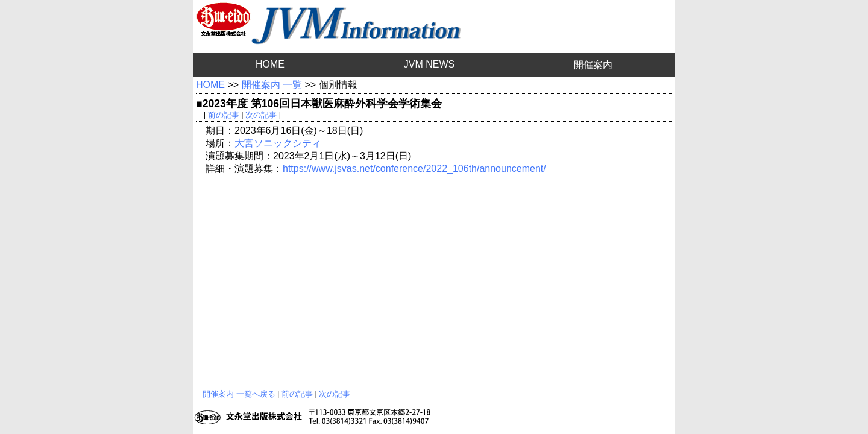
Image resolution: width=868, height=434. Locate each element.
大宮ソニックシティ (278, 143)
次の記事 (261, 115)
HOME (270, 64)
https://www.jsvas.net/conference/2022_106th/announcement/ (414, 168)
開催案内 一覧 (272, 85)
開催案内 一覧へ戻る (239, 394)
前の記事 (224, 115)
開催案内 (593, 65)
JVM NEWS (429, 64)
